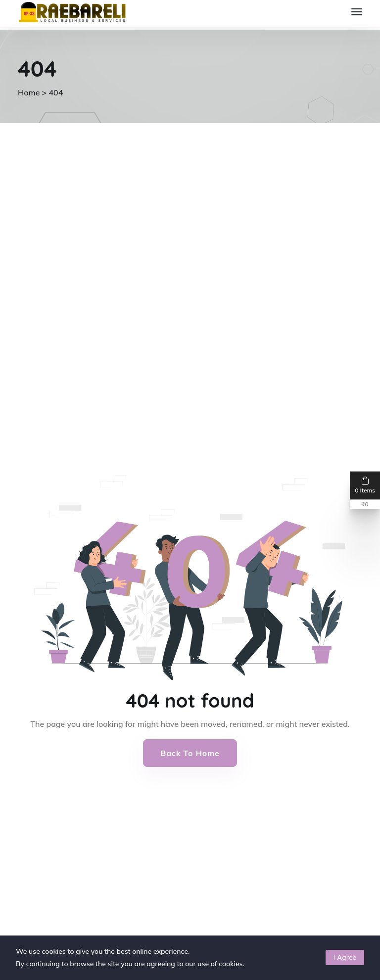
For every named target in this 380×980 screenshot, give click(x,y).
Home (29, 92)
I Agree (345, 957)
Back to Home (190, 753)
